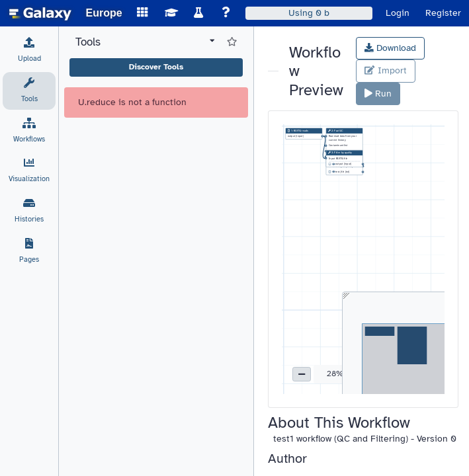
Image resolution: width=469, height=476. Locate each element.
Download (390, 48)
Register (443, 13)
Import (385, 70)
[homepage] (40, 13)
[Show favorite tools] (232, 42)
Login (398, 13)
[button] (302, 374)
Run (378, 94)
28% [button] (335, 374)
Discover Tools (156, 67)
